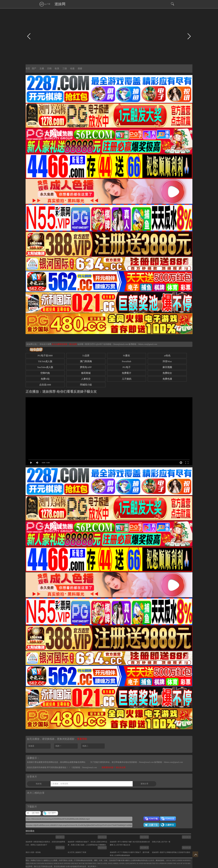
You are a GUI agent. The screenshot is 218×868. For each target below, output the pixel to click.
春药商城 (86, 373)
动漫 (72, 68)
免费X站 (45, 379)
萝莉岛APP (86, 367)
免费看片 (127, 373)
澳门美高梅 (86, 361)
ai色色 (167, 356)
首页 (28, 68)
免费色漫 (167, 379)
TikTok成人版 (45, 361)
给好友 (39, 784)
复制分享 (144, 784)
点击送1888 (45, 385)
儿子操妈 (127, 379)
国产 (34, 68)
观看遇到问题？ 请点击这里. (114, 767)
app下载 (45, 4)
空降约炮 (45, 373)
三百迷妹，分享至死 (59, 784)
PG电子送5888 (45, 356)
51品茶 (86, 356)
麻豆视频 (167, 367)
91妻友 (127, 356)
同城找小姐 (86, 385)
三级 (65, 68)
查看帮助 (82, 739)
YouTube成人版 (45, 367)
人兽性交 (86, 379)
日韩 (49, 68)
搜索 (80, 68)
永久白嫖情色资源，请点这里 (65, 344)
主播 (42, 68)
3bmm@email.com (121, 344)
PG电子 (126, 367)
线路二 (85, 746)
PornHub (127, 361)
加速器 (31, 746)
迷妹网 (60, 4)
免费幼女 (167, 373)
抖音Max (167, 361)
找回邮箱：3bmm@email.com (85, 767)
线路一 (58, 746)
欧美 (57, 68)
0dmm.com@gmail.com (148, 344)
